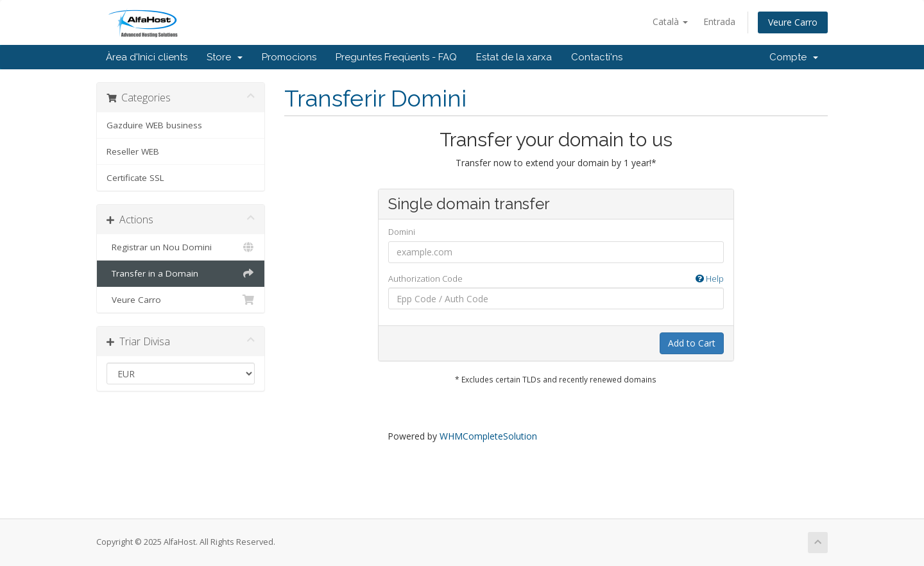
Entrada (719, 21)
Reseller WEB (133, 151)
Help (710, 279)
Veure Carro (793, 22)
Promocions (289, 57)
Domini (402, 232)
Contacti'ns (597, 57)
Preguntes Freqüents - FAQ (396, 57)
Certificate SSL (135, 178)
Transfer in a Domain (181, 273)
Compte (794, 57)
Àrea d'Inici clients (147, 57)
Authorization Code (556, 279)
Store (225, 57)
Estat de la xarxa (514, 57)
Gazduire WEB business (154, 125)
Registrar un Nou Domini (181, 247)
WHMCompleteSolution (488, 436)
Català (670, 21)
